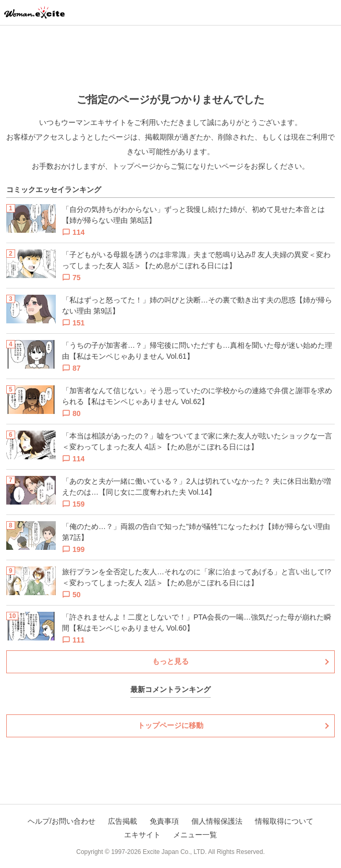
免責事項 (164, 821)
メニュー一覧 (195, 835)
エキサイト (142, 835)
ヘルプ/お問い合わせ (62, 821)
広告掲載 (123, 821)
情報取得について (284, 821)
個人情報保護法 (217, 821)
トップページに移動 (170, 725)
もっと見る (170, 661)
